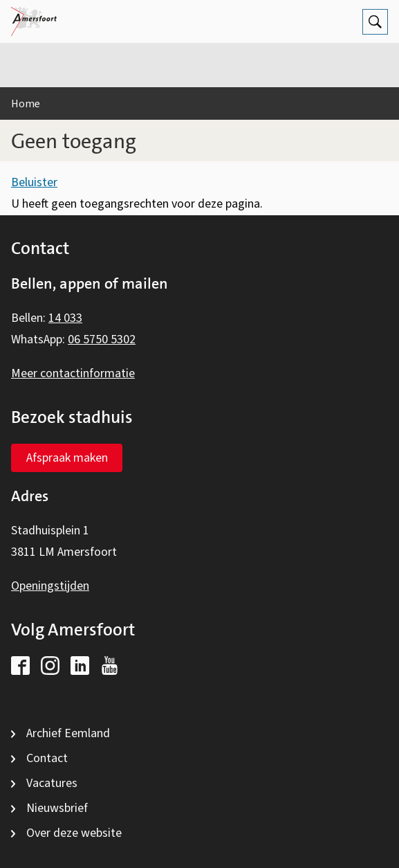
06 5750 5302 (102, 340)
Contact (47, 758)
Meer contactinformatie (73, 373)
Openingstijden (50, 586)
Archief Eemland (68, 733)
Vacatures (52, 783)
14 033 (65, 318)
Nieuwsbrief (57, 808)
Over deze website (74, 833)
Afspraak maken (67, 458)
